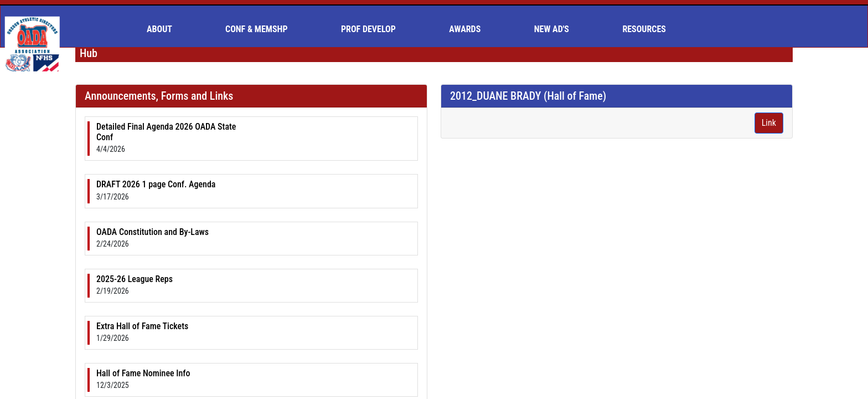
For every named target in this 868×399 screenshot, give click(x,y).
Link (769, 123)
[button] (164, 29)
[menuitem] (164, 29)
